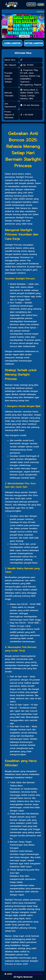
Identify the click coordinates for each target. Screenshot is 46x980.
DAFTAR (31, 4)
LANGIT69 (28, 60)
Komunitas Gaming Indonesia (27, 974)
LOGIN (41, 4)
